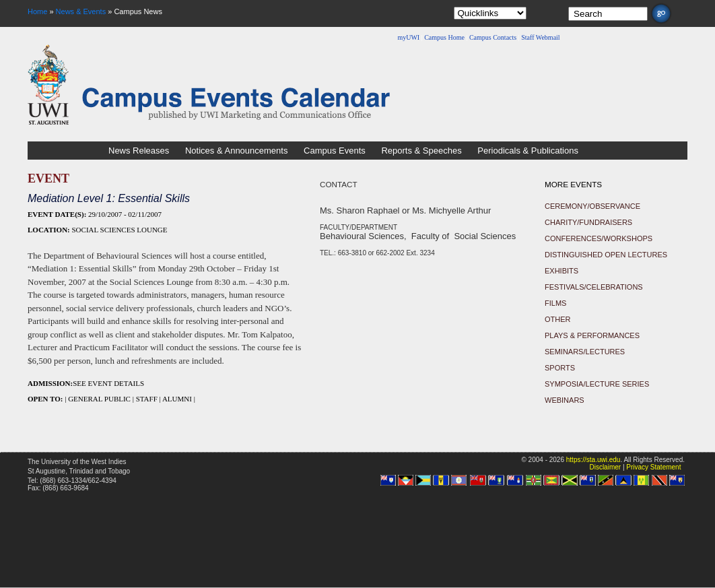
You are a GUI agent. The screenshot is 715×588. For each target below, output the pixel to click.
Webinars (565, 400)
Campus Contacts (493, 37)
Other (558, 319)
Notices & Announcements (236, 151)
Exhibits (561, 271)
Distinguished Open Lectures (606, 255)
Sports (560, 368)
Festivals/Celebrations (594, 287)
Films (555, 303)
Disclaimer (605, 467)
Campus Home (444, 37)
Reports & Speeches (421, 151)
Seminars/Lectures (585, 352)
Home (37, 11)
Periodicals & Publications (528, 151)
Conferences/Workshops (599, 238)
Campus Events (335, 151)
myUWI (408, 37)
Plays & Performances (592, 335)
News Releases (139, 151)
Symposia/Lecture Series (597, 384)
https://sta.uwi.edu (593, 460)
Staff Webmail (540, 37)
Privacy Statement (653, 467)
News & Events (81, 11)
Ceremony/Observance (592, 206)
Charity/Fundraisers (588, 222)
